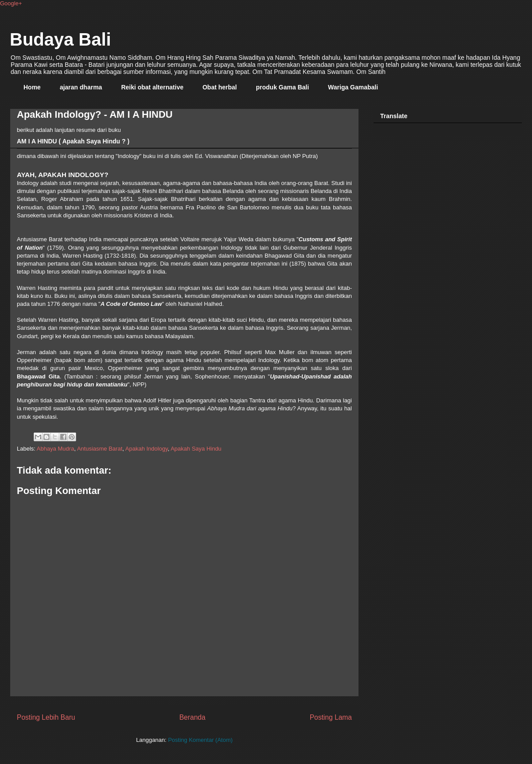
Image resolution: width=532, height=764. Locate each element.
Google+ (11, 3)
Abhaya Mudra (56, 449)
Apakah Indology (146, 449)
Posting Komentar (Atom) (200, 740)
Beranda (192, 717)
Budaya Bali (60, 39)
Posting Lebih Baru (46, 717)
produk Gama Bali (282, 87)
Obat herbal (220, 87)
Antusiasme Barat (100, 449)
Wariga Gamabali (353, 87)
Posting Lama (331, 717)
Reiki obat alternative (152, 87)
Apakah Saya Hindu (196, 449)
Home (32, 87)
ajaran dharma (81, 87)
